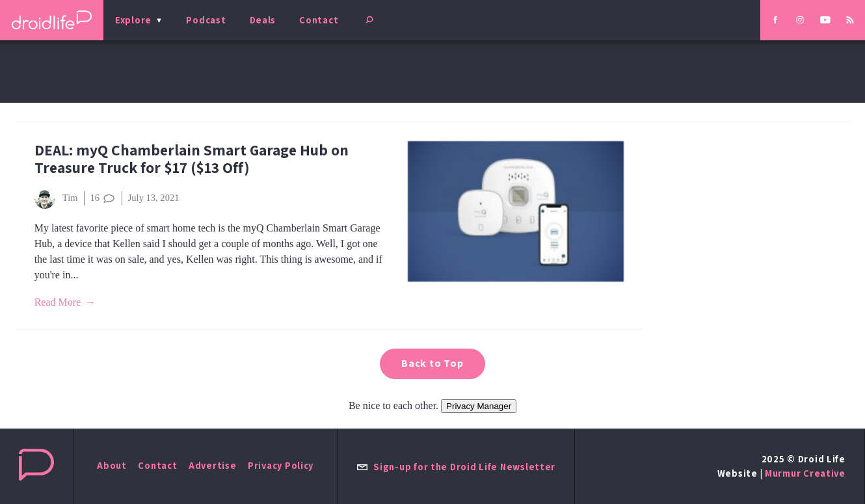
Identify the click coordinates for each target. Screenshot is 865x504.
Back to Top (432, 363)
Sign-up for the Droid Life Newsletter (456, 467)
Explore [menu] (133, 20)
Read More (58, 302)
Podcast (206, 20)
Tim (56, 198)
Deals (263, 20)
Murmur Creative (805, 473)
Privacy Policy (281, 465)
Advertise (213, 465)
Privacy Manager (479, 406)
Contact (319, 20)
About (112, 465)
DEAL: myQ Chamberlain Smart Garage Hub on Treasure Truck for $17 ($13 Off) (192, 159)
